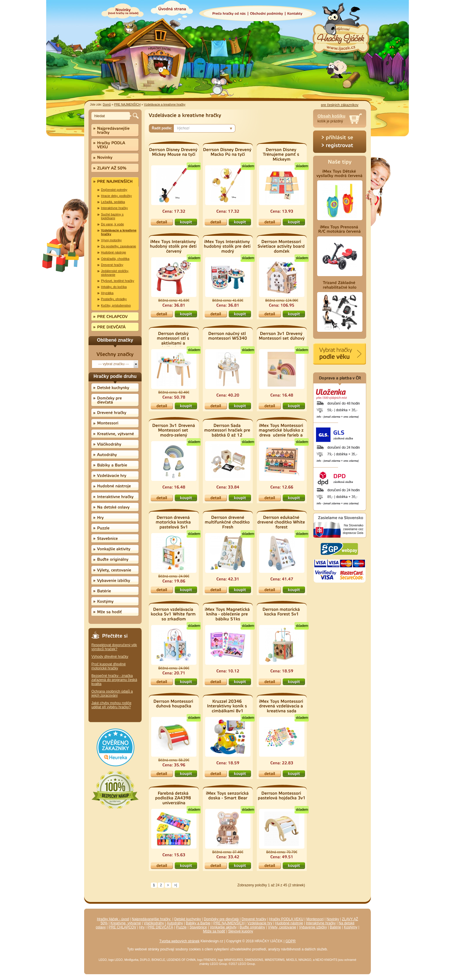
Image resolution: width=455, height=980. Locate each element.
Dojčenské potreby (114, 190)
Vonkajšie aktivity (223, 927)
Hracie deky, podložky (116, 196)
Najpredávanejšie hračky (152, 919)
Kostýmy (351, 927)
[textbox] (112, 116)
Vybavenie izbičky (313, 927)
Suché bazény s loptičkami (112, 216)
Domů (107, 105)
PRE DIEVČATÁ (160, 927)
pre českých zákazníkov (340, 105)
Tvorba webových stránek (179, 941)
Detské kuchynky (188, 919)
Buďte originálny (252, 927)
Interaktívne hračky (114, 208)
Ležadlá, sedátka (113, 202)
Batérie (335, 927)
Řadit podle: (162, 128)
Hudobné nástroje (113, 252)
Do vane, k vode (112, 224)
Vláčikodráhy (154, 923)
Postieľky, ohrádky (114, 299)
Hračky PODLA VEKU (286, 919)
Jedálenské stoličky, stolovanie (115, 273)
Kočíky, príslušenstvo (116, 305)
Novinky (333, 919)
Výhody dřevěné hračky (110, 657)
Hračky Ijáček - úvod (113, 919)
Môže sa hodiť (214, 931)
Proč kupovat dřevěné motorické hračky (109, 666)
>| (176, 885)
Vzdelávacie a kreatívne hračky (165, 105)
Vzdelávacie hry (260, 923)
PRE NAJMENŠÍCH (127, 105)
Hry (142, 927)
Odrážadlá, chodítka (115, 259)
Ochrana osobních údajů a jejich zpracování (112, 693)
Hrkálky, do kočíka (114, 287)
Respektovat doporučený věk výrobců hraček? (114, 647)
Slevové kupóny (241, 931)
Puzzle (182, 927)
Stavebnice (198, 927)
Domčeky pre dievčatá (221, 919)
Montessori (315, 919)
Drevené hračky (112, 265)
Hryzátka (107, 293)
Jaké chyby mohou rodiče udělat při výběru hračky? (111, 705)
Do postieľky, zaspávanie (119, 246)
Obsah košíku (331, 116)
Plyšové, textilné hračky (118, 281)
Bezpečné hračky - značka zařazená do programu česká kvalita (114, 680)
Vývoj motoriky (111, 240)
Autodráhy (175, 923)
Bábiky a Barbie (198, 923)
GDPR (291, 941)
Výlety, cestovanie (282, 927)
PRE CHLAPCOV (122, 927)
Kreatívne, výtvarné (126, 923)
